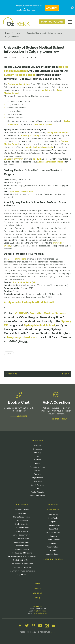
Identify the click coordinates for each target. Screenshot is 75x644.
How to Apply (53, 515)
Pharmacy (38, 474)
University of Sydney (42, 124)
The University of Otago (22, 560)
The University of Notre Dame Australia (22, 557)
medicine (46, 90)
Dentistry (38, 453)
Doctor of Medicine (17, 259)
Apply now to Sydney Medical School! (29, 302)
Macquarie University (22, 542)
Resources (53, 510)
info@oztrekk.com (40, 611)
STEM (37, 489)
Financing (53, 536)
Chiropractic (37, 449)
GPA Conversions (53, 525)
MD (34, 282)
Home (7, 33)
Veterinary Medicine (37, 496)
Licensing (53, 505)
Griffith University (22, 531)
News (18, 33)
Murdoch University (22, 549)
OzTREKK (37, 159)
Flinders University (22, 528)
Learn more (22, 416)
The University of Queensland (22, 564)
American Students (53, 554)
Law (38, 456)
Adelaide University (22, 510)
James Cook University (22, 535)
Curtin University (22, 521)
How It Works (53, 518)
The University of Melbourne (22, 553)
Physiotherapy (38, 478)
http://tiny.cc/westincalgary (22, 191)
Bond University (22, 513)
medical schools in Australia (39, 147)
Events (37, 588)
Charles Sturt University (22, 517)
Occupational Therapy (37, 467)
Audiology (37, 445)
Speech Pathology (37, 485)
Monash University (22, 546)
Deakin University (22, 524)
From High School (53, 559)
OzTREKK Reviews (53, 533)
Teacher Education (38, 492)
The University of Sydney (22, 567)
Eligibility (53, 522)
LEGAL (53, 632)
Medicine (37, 460)
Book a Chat (53, 529)
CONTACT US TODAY (60, 419)
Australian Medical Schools (50, 162)
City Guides (22, 575)
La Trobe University (22, 539)
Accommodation (53, 547)
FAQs (37, 598)
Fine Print (53, 551)
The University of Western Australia (22, 571)
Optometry (38, 471)
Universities (22, 505)
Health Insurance (53, 540)
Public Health (38, 481)
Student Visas (53, 543)
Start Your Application (52, 22)
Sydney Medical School (20, 75)
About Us (37, 593)
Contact (38, 606)
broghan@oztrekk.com (22, 337)
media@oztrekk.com (40, 613)
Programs (38, 440)
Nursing (37, 463)
